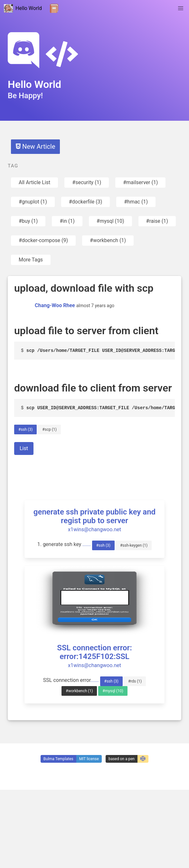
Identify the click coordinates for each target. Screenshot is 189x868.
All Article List (34, 182)
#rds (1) (135, 681)
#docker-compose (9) (43, 240)
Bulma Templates (58, 759)
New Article (35, 146)
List (24, 448)
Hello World (23, 9)
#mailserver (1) (140, 182)
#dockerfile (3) (85, 202)
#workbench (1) (108, 240)
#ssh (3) (25, 429)
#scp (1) (49, 429)
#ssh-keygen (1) (134, 545)
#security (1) (87, 182)
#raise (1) (157, 221)
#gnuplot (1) (33, 202)
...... (86, 544)
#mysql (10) (110, 221)
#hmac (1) (136, 202)
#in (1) (67, 221)
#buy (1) (28, 221)
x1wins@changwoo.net (94, 529)
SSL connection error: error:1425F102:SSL (94, 652)
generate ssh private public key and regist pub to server (94, 516)
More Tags (31, 260)
